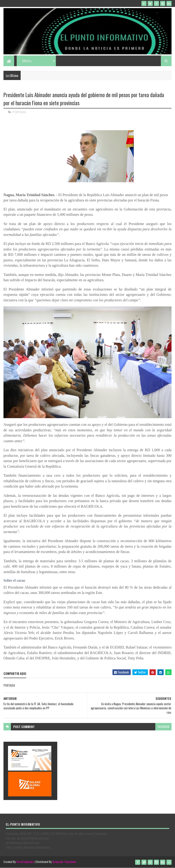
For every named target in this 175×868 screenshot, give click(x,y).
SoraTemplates (25, 862)
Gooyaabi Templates (64, 862)
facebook (163, 727)
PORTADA (19, 112)
